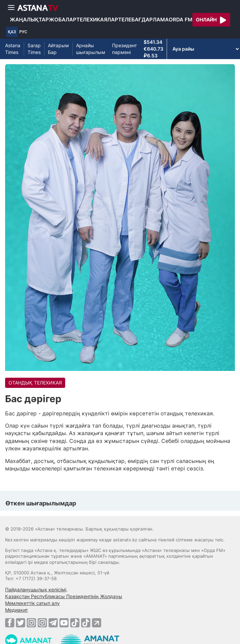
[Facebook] (10, 623)
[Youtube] (64, 623)
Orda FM (181, 20)
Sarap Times (34, 49)
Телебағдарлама (143, 20)
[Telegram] (53, 623)
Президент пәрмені (124, 49)
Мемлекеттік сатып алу (32, 603)
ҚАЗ (12, 32)
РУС (23, 32)
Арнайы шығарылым (91, 49)
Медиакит (16, 610)
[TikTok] (75, 623)
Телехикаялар (97, 20)
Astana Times (13, 49)
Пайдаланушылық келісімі (36, 589)
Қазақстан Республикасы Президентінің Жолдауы (64, 596)
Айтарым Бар (58, 49)
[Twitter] (21, 623)
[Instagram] (31, 623)
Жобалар (63, 20)
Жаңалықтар (29, 20)
